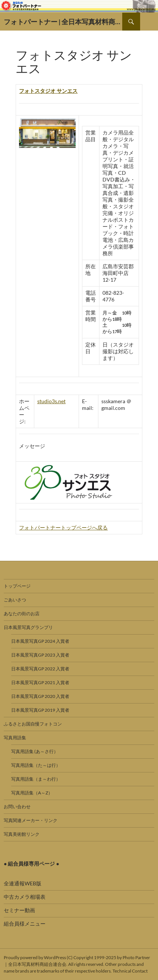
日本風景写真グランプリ (28, 627)
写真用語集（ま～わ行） (36, 779)
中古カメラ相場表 (25, 897)
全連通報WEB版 (23, 883)
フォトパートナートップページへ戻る (63, 527)
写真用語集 (15, 738)
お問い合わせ (17, 807)
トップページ (17, 586)
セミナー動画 (19, 910)
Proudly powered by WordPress (35, 957)
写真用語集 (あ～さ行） (35, 751)
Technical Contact (130, 971)
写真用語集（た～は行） (36, 765)
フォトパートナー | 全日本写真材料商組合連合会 (63, 22)
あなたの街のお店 (22, 614)
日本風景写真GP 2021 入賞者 (40, 682)
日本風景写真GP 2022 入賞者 (40, 669)
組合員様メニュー (25, 924)
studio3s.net (51, 401)
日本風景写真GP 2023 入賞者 (40, 655)
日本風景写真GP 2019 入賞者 (40, 710)
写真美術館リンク (22, 834)
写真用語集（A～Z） (32, 793)
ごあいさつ (15, 600)
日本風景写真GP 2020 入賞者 (40, 696)
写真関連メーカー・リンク (31, 820)
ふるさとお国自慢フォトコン (33, 724)
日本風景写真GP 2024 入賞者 (40, 641)
